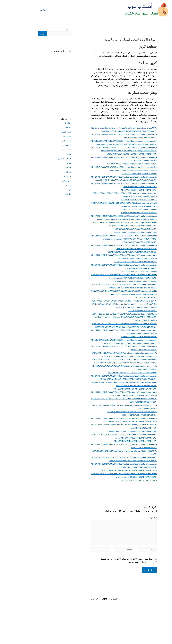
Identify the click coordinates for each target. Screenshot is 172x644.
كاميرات (50, 185)
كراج (51, 190)
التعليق (135, 550)
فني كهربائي (48, 181)
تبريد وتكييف (48, 132)
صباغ (51, 163)
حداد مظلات (48, 150)
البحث (51, 29)
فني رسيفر (49, 177)
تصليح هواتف (48, 141)
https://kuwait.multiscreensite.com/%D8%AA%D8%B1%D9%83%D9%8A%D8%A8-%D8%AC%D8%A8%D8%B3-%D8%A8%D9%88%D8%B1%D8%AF (106, 337)
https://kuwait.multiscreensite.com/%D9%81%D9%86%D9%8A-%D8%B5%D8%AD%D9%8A (106, 480)
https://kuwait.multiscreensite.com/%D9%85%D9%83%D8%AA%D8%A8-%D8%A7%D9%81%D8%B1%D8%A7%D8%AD (113, 510)
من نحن (25, 10)
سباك (51, 154)
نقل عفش (49, 194)
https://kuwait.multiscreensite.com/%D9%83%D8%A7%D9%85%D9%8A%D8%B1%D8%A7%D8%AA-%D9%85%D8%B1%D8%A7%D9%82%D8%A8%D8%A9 (106, 454)
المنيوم (50, 128)
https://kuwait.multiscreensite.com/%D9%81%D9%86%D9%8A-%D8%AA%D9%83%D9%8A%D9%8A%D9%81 (106, 372)
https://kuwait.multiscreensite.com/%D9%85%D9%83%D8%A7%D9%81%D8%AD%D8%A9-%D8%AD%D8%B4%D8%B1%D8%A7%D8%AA (106, 428)
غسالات (50, 168)
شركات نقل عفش (46, 159)
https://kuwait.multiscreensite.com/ (89, 128)
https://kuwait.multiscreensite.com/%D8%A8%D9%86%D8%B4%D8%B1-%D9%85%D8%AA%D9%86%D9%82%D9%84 (106, 141)
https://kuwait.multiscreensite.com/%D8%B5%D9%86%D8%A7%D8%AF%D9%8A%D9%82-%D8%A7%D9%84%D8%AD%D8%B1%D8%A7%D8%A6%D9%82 (106, 304)
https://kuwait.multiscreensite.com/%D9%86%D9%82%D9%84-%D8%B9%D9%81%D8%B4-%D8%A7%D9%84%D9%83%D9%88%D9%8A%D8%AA (106, 493)
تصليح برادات (48, 136)
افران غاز (49, 123)
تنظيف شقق (48, 145)
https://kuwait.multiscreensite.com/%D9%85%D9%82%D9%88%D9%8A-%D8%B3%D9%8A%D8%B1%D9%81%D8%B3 (106, 434)
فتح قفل (50, 172)
